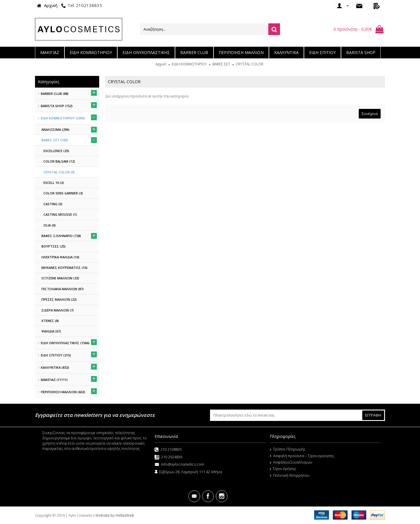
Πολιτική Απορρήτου (290, 476)
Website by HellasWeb (115, 515)
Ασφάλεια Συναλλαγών (291, 462)
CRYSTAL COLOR (250, 64)
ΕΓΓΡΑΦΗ (373, 415)
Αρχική (161, 64)
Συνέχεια (370, 114)
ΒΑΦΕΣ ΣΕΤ (221, 64)
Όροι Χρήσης (283, 469)
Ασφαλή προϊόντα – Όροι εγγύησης (302, 456)
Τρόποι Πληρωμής (288, 449)
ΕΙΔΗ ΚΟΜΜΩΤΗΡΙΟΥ (189, 64)
